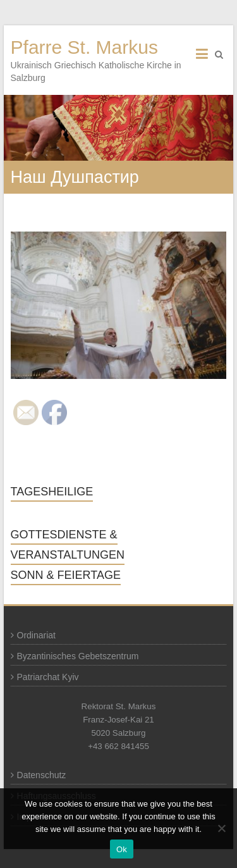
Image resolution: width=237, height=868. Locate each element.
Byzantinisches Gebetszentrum (78, 656)
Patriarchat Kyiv (48, 677)
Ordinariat (36, 635)
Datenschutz (42, 775)
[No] (221, 828)
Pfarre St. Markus (84, 47)
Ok (122, 849)
